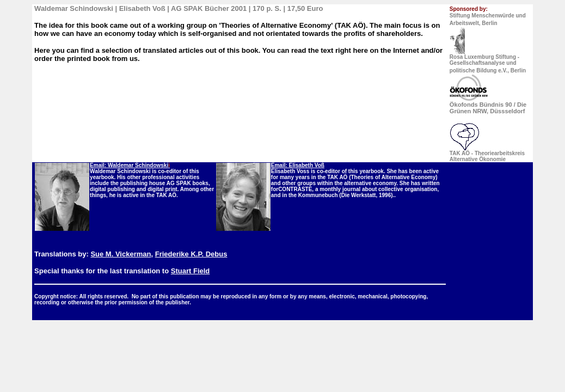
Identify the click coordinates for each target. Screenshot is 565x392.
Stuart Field (191, 271)
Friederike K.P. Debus (191, 254)
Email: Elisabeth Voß (298, 165)
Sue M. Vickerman (121, 254)
